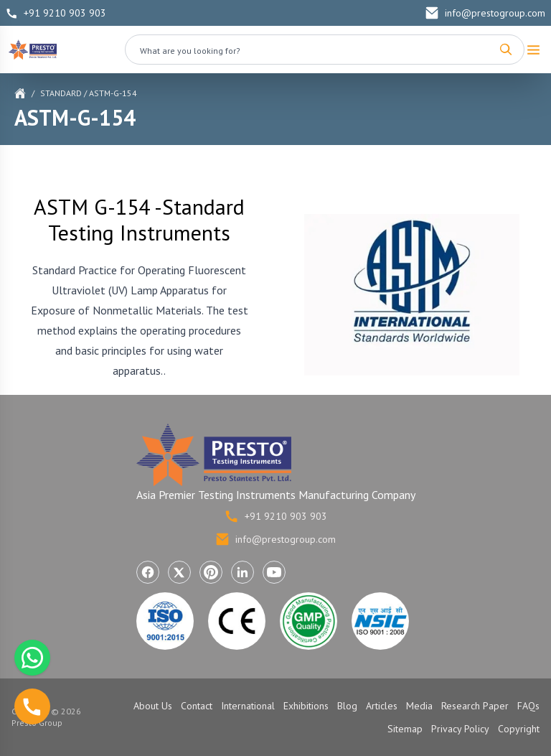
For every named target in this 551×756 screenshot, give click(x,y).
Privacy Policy (460, 729)
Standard (61, 93)
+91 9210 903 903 (56, 13)
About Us (153, 706)
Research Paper (475, 706)
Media (419, 706)
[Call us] (32, 706)
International (248, 706)
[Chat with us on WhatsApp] (32, 658)
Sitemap (405, 729)
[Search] (506, 50)
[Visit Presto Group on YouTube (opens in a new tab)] (274, 572)
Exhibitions (306, 706)
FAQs (528, 706)
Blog (347, 706)
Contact (197, 706)
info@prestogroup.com (485, 13)
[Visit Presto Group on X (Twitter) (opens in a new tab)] (179, 572)
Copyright (519, 729)
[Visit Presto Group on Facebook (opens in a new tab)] (148, 572)
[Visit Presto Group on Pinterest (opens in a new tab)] (211, 572)
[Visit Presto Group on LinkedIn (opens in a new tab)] (242, 572)
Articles (382, 706)
